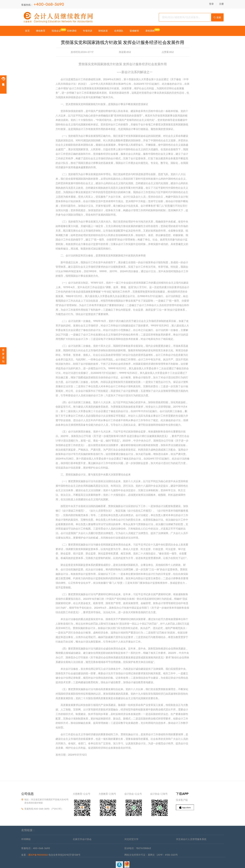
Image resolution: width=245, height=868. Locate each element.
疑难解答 (134, 31)
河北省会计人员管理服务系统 (191, 839)
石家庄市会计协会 (82, 839)
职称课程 (72, 31)
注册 (221, 4)
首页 (27, 31)
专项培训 (87, 31)
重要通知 (3, 356)
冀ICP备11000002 (38, 855)
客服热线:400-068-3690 (37, 809)
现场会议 (56, 31)
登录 (211, 4)
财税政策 (103, 31)
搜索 (217, 18)
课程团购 (150, 31)
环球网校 (26, 839)
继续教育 (41, 31)
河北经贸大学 (131, 839)
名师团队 (119, 31)
